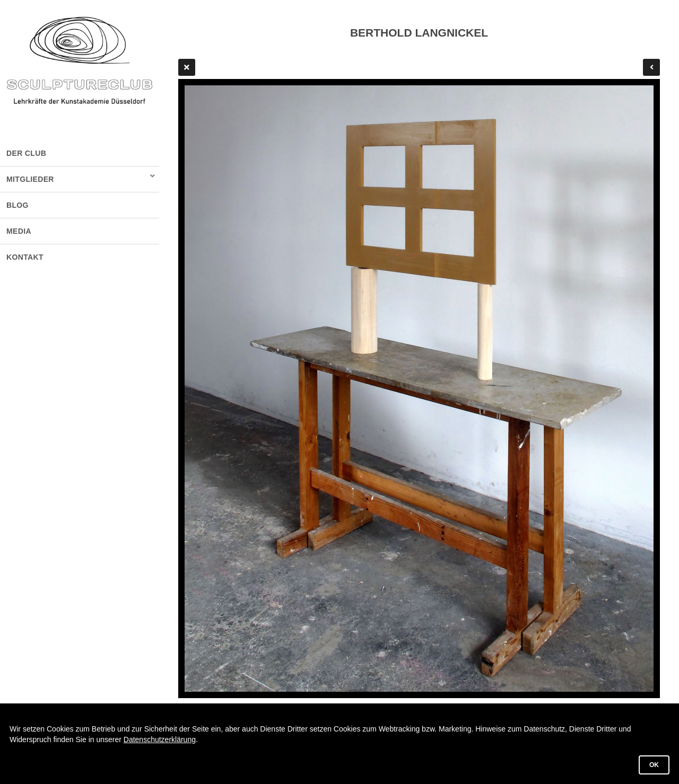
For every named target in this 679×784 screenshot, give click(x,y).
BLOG (18, 205)
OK (654, 765)
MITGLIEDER (30, 179)
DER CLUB (26, 153)
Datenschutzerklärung (160, 739)
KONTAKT (25, 257)
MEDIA (19, 231)
